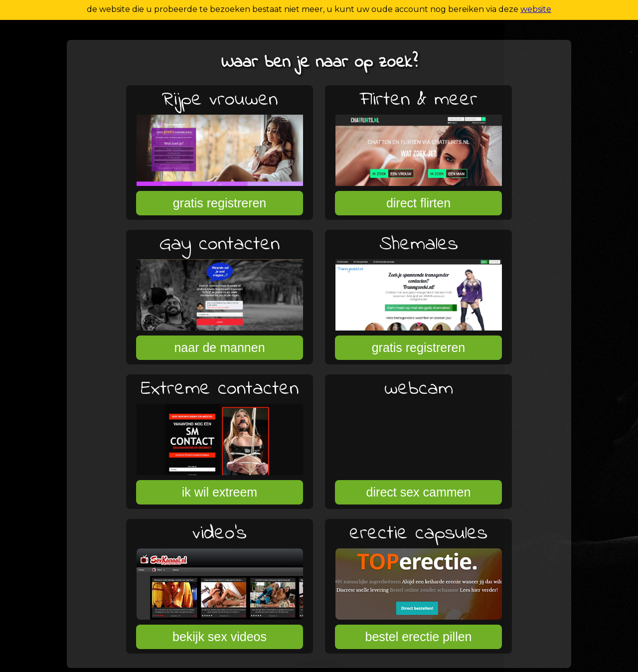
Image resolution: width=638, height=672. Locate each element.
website (536, 9)
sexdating (319, 663)
